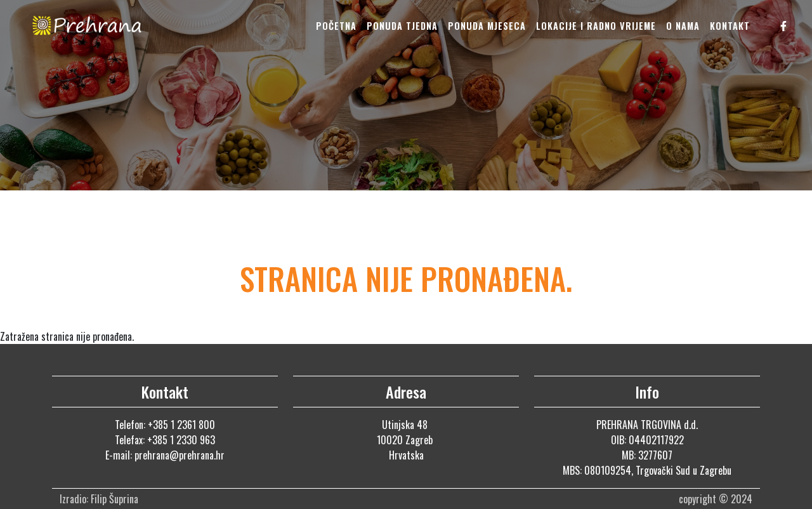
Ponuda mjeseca (487, 26)
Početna (336, 26)
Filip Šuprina (116, 499)
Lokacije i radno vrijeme (596, 26)
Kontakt (730, 26)
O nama (683, 26)
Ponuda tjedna (402, 26)
